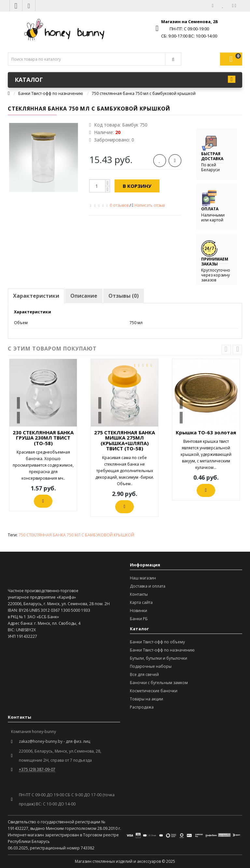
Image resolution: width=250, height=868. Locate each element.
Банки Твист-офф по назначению (51, 93)
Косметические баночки (154, 691)
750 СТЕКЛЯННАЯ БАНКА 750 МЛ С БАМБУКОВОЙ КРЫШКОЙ (76, 535)
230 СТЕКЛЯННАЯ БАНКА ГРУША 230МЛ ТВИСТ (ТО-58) (43, 438)
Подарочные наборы (151, 666)
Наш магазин (143, 578)
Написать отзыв (150, 205)
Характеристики (36, 296)
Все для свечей (144, 674)
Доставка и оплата (148, 586)
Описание (84, 296)
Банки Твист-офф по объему (157, 642)
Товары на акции (146, 699)
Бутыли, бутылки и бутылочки (159, 658)
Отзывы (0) (124, 296)
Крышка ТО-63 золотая (206, 432)
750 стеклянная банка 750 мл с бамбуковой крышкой (144, 93)
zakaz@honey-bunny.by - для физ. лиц (55, 741)
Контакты (139, 594)
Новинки (139, 611)
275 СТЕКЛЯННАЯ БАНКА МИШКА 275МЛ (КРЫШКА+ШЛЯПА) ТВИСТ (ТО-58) (125, 441)
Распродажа (142, 707)
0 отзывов (119, 205)
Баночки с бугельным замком (159, 683)
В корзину (137, 186)
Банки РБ (139, 619)
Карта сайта (141, 602)
